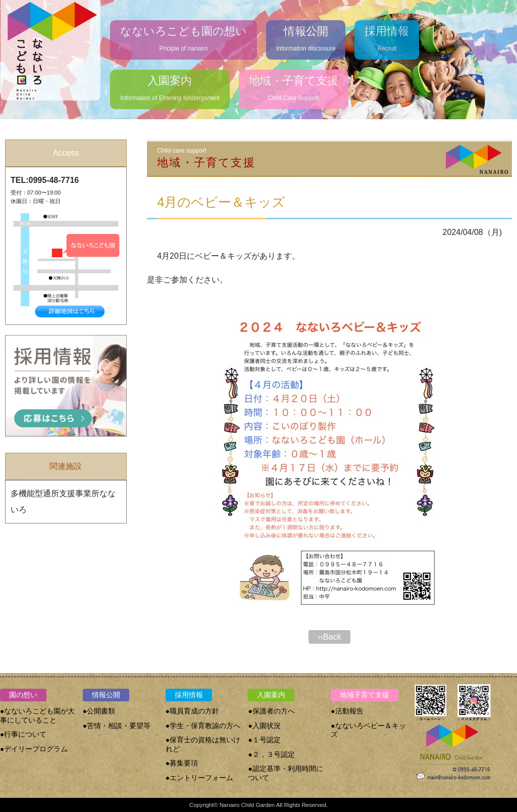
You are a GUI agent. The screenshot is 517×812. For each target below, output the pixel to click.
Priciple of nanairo (184, 36)
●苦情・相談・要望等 (117, 726)
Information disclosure (306, 36)
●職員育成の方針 (192, 711)
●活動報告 (347, 711)
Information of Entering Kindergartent (170, 86)
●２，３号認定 (271, 755)
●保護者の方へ (271, 711)
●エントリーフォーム (199, 778)
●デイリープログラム (34, 749)
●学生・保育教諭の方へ (203, 726)
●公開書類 (99, 711)
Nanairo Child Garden (247, 805)
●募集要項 (182, 763)
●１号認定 (264, 740)
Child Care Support (294, 86)
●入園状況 (264, 726)
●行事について (23, 734)
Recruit (387, 36)
